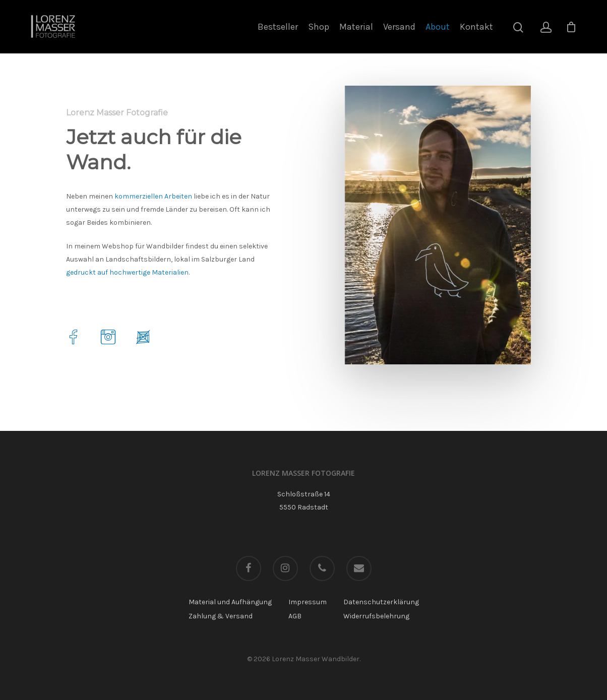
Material (356, 27)
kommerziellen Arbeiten (153, 196)
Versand (399, 27)
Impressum (308, 602)
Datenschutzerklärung (381, 602)
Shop (319, 27)
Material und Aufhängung (230, 602)
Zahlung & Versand (221, 616)
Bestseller (278, 27)
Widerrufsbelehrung (376, 616)
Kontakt (476, 27)
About (438, 27)
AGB (295, 616)
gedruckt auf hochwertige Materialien (127, 272)
